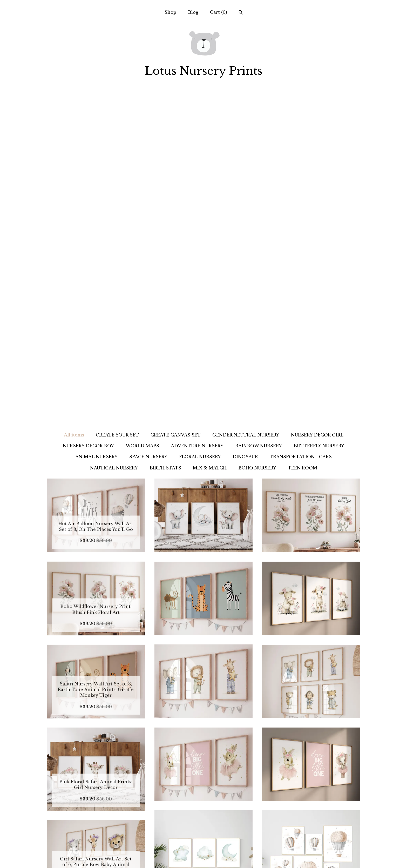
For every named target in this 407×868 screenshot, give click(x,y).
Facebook (203, 849)
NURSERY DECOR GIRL (317, 104)
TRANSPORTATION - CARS (301, 126)
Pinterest (203, 840)
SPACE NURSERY (148, 126)
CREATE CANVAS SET (176, 104)
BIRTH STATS (165, 137)
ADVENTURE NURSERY (197, 115)
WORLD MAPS (142, 115)
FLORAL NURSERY (200, 126)
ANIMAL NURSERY (96, 126)
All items (74, 104)
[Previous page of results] (148, 782)
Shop (170, 12)
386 (238, 782)
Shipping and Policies (96, 849)
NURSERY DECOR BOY (88, 115)
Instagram (203, 832)
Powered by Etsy (311, 849)
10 (213, 782)
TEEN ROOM (303, 137)
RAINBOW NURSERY (259, 115)
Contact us (96, 857)
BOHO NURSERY (257, 137)
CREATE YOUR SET (117, 104)
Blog (193, 12)
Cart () (219, 12)
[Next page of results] (260, 782)
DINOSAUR (245, 126)
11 (221, 782)
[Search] (241, 13)
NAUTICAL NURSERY (114, 137)
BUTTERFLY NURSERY (319, 115)
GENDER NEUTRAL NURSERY (246, 104)
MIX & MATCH (210, 137)
